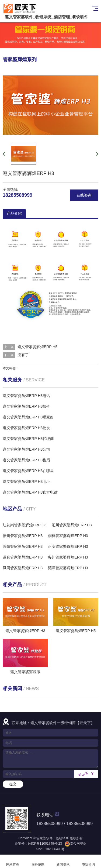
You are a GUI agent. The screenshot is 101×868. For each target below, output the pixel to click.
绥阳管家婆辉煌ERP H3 (23, 546)
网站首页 (13, 861)
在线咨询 (84, 195)
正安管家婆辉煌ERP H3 (68, 546)
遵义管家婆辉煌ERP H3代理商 (28, 439)
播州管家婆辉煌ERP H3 (23, 536)
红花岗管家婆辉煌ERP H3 (25, 525)
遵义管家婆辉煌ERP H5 (37, 347)
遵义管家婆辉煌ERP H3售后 (26, 460)
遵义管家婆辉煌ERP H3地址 (26, 482)
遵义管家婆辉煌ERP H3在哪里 (28, 471)
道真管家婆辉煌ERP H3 (23, 557)
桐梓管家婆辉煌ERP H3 (68, 536)
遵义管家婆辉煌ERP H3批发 (26, 428)
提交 (13, 784)
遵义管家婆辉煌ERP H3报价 (26, 406)
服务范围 (38, 861)
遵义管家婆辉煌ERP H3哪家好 (28, 417)
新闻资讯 (63, 861)
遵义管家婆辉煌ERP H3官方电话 (30, 492)
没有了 (23, 355)
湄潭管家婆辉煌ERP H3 (68, 568)
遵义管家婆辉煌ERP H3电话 (26, 396)
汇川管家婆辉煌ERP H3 (72, 525)
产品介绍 (14, 213)
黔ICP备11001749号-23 (45, 844)
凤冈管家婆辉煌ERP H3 (23, 568)
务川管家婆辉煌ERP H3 (68, 557)
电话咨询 (88, 861)
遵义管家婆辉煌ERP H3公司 (26, 449)
